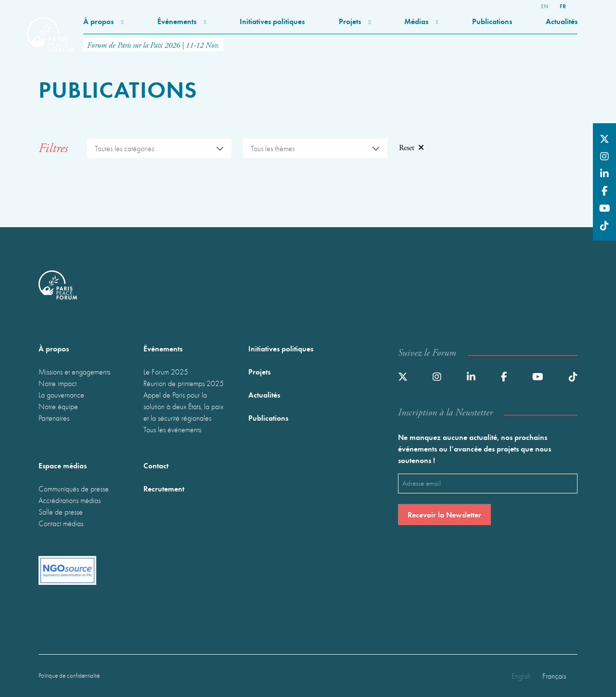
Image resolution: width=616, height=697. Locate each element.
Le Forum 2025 (166, 372)
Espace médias (63, 465)
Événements (182, 21)
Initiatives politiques (272, 21)
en (545, 6)
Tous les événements (172, 429)
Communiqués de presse (74, 489)
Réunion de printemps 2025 (184, 383)
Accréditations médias (70, 500)
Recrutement (164, 488)
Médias (421, 21)
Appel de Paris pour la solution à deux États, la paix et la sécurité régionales (183, 406)
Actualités (562, 21)
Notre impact (58, 383)
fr (563, 6)
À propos (103, 21)
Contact (156, 465)
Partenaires (54, 418)
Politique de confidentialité (69, 676)
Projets (355, 21)
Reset (411, 148)
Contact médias (61, 523)
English (521, 676)
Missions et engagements (74, 372)
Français (554, 676)
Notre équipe (58, 406)
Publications (492, 21)
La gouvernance (61, 395)
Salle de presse (61, 512)
